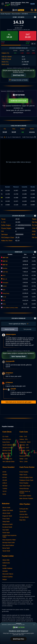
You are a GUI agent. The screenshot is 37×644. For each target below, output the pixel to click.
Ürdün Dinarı (6, 456)
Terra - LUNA (24, 462)
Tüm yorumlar (27, 329)
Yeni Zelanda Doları (8, 462)
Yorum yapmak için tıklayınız (18, 324)
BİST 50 (4, 261)
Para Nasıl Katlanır (8, 545)
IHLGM (5, 480)
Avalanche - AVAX (25, 442)
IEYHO (5, 477)
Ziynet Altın (23, 512)
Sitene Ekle (6, 560)
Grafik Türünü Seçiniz (29, 137)
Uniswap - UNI (24, 445)
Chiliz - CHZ (23, 437)
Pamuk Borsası (24, 489)
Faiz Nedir (6, 530)
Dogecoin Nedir (7, 516)
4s (7, 137)
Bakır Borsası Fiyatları (26, 498)
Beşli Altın (23, 520)
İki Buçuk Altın (24, 509)
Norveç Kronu (7, 439)
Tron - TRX (23, 453)
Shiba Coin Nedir (8, 510)
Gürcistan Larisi (7, 459)
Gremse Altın (24, 514)
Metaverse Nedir (8, 524)
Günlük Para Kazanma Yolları (9, 536)
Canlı (2, 137)
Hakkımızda (6, 563)
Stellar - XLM (24, 459)
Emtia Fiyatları (24, 472)
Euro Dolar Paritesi (25, 496)
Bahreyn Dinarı (7, 450)
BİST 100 (5, 258)
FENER (5, 475)
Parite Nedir (6, 533)
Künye (4, 566)
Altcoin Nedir (6, 513)
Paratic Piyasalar (5, 14)
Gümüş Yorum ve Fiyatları (25, 492)
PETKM (5, 486)
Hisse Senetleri (16, 14)
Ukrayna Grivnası (8, 448)
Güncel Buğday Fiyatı (26, 477)
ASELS (5, 483)
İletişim (5, 579)
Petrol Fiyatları (24, 483)
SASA (4, 494)
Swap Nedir (6, 521)
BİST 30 (4, 265)
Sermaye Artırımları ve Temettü (18, 80)
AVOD (4, 472)
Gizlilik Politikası (7, 568)
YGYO (4, 491)
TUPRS (5, 489)
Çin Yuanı (5, 437)
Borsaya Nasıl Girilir (9, 543)
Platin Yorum (23, 475)
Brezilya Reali (7, 453)
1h (11, 137)
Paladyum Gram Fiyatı (26, 480)
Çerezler (5, 571)
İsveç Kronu (6, 442)
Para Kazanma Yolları (9, 540)
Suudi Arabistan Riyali (9, 445)
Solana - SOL (24, 439)
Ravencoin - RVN (25, 456)
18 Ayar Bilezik (24, 517)
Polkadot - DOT (24, 448)
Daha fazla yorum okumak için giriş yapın (18, 402)
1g (9, 137)
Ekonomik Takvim (8, 574)
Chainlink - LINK (25, 450)
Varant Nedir (6, 551)
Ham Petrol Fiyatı (25, 486)
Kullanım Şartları (8, 577)
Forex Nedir (6, 519)
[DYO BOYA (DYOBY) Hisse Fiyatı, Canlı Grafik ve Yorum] (18, 10)
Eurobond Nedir (7, 527)
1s (5, 137)
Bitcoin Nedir (6, 508)
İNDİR (33, 4)
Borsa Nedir (6, 548)
